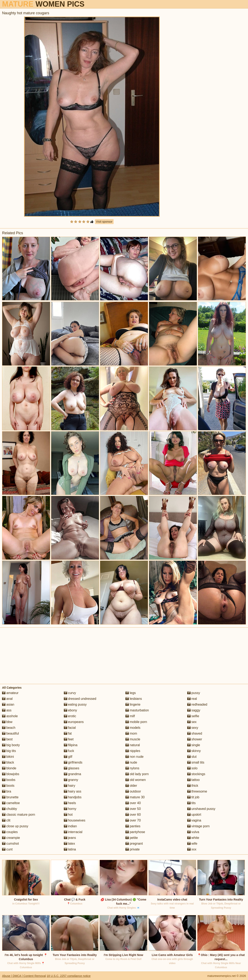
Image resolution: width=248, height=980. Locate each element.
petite (132, 838)
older (131, 786)
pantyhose (135, 832)
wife (192, 844)
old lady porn (137, 774)
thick (193, 786)
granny (71, 780)
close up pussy (15, 826)
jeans (70, 838)
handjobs (73, 797)
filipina (71, 745)
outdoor (133, 791)
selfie (193, 716)
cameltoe (11, 803)
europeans (74, 722)
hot (68, 815)
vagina (194, 820)
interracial (73, 832)
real (192, 699)
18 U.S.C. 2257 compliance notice (69, 976)
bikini (8, 757)
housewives (75, 820)
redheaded (197, 704)
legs (131, 693)
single (194, 745)
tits (191, 803)
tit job (193, 797)
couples (10, 832)
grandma (73, 774)
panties (133, 826)
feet (69, 739)
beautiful (10, 733)
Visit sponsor (104, 222)
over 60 (133, 815)
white (193, 838)
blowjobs (11, 774)
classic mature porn (19, 815)
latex (69, 844)
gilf (68, 757)
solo (192, 768)
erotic (70, 716)
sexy (193, 728)
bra (7, 791)
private (133, 849)
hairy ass (73, 791)
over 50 (133, 809)
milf (130, 716)
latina (70, 849)
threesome (197, 791)
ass (7, 710)
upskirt (194, 815)
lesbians (134, 699)
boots (8, 786)
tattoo (193, 780)
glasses (72, 768)
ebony (71, 710)
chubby (10, 809)
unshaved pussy (201, 809)
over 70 (133, 820)
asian (8, 704)
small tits (196, 762)
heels (70, 803)
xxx (192, 849)
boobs (9, 780)
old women (136, 780)
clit (6, 820)
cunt (7, 849)
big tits (9, 751)
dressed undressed (80, 699)
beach (9, 728)
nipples (133, 751)
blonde (9, 768)
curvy (70, 693)
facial (70, 728)
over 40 (133, 803)
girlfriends (73, 762)
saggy (194, 710)
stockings (196, 774)
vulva (193, 832)
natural (133, 745)
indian (70, 826)
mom (131, 733)
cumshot (10, 844)
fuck (69, 751)
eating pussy (75, 704)
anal (7, 699)
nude (131, 762)
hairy (70, 786)
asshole (10, 716)
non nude (134, 757)
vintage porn (199, 826)
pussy (194, 693)
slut (192, 757)
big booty (11, 745)
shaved (195, 733)
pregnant (134, 844)
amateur (10, 693)
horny (70, 809)
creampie (11, 838)
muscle (133, 739)
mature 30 (135, 797)
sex (192, 722)
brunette (10, 797)
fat (68, 733)
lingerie (133, 704)
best (7, 739)
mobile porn (136, 722)
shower (195, 739)
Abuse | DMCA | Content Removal (24, 976)
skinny (194, 751)
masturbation (137, 710)
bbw (7, 722)
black (8, 762)
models (133, 728)
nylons (132, 768)
